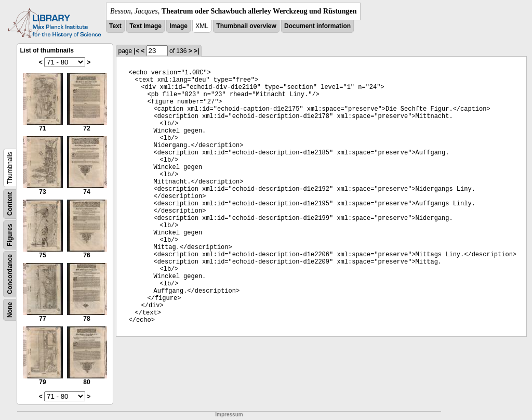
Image (178, 26)
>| (196, 51)
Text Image (145, 26)
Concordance (10, 274)
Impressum (229, 415)
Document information (317, 26)
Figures (10, 235)
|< (137, 51)
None (10, 310)
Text (115, 26)
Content (10, 204)
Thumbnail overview (246, 26)
